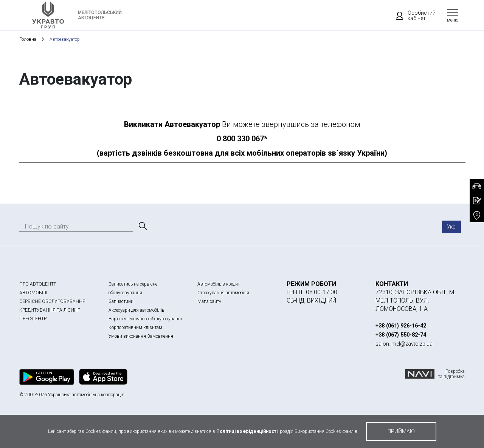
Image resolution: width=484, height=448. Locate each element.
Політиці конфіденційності (247, 431)
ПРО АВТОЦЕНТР (38, 284)
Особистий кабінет (412, 15)
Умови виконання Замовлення (141, 336)
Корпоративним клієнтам (135, 328)
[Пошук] (142, 226)
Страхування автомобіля (223, 293)
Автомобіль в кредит (219, 284)
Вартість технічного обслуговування (146, 319)
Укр (451, 227)
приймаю (401, 431)
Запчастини (121, 301)
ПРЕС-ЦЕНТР (33, 319)
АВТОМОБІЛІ (33, 293)
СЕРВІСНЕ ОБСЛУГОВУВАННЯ (52, 301)
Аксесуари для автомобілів (137, 310)
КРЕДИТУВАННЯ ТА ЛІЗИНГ (50, 310)
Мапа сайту (209, 301)
